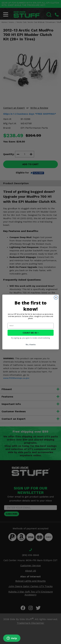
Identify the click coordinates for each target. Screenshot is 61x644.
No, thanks (30, 345)
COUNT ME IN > (30, 333)
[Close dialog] (56, 298)
